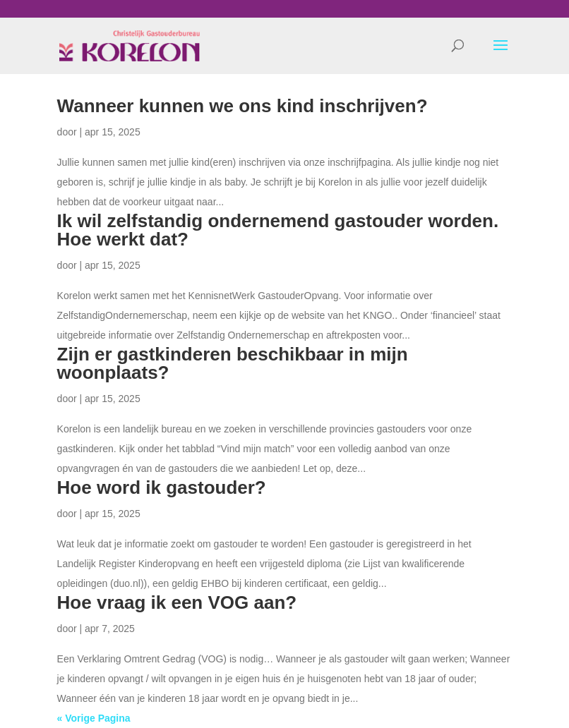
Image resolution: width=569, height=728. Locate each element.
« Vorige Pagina (94, 718)
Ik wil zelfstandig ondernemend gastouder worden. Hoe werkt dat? (278, 230)
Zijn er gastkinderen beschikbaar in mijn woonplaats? (233, 363)
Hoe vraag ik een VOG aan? (177, 602)
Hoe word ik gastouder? (162, 487)
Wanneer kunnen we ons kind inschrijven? (242, 106)
